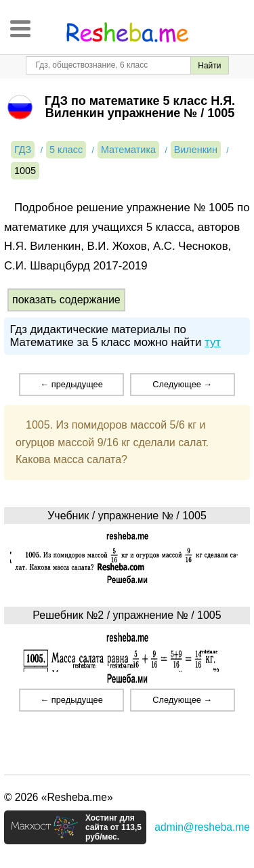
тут (213, 342)
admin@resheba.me (202, 827)
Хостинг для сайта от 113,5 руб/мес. (113, 827)
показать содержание (66, 300)
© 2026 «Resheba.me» (59, 797)
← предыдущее (71, 384)
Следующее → (182, 384)
